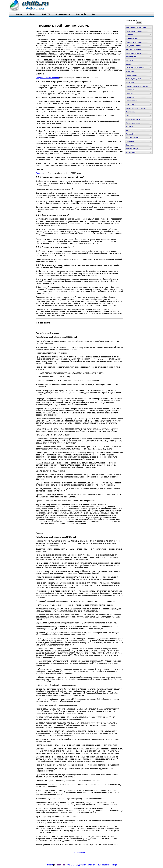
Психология (130, 97)
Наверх (114, 865)
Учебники (130, 127)
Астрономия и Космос (134, 31)
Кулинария (130, 71)
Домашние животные (134, 53)
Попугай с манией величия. (48, 78)
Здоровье (130, 60)
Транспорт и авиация (134, 123)
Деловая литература (134, 49)
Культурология (132, 75)
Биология (130, 35)
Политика (130, 94)
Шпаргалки (130, 141)
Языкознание (131, 152)
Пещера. (40, 173)
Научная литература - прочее (137, 86)
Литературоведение (133, 79)
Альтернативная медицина (136, 27)
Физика (129, 130)
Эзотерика (130, 145)
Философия (130, 134)
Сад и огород (131, 105)
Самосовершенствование (136, 108)
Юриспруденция (132, 149)
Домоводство (131, 57)
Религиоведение (132, 101)
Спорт (128, 116)
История (129, 64)
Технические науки (133, 119)
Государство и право (134, 46)
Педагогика (130, 90)
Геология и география (134, 42)
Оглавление (80, 853)
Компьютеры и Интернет (135, 68)
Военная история (132, 38)
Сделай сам (131, 112)
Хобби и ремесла (132, 138)
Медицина (130, 83)
